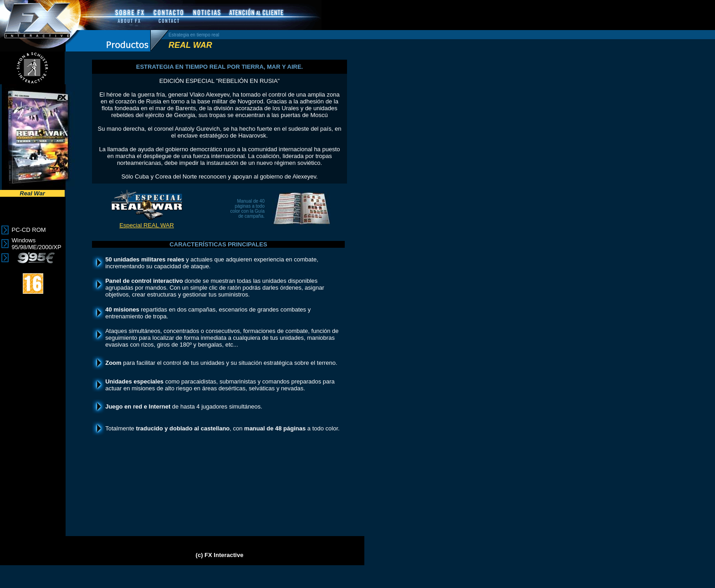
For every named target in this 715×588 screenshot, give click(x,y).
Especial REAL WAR (147, 225)
